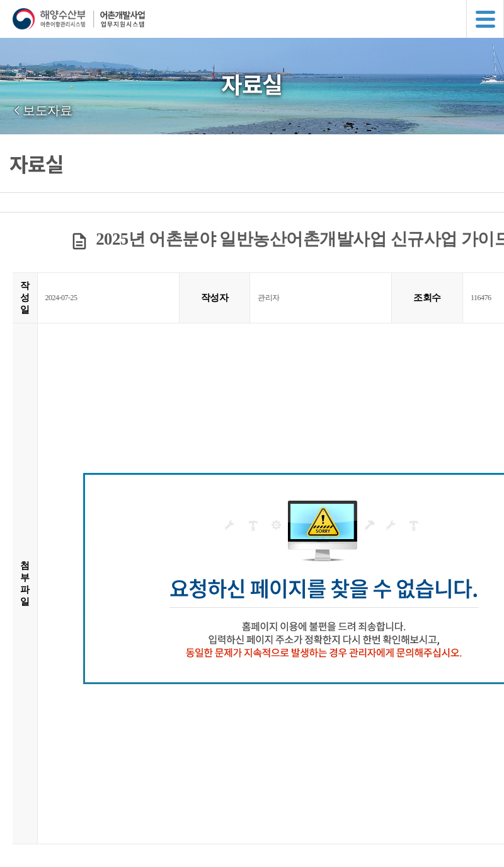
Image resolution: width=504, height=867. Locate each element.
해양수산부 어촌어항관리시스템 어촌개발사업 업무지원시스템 (258, 19)
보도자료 (47, 110)
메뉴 (485, 19)
